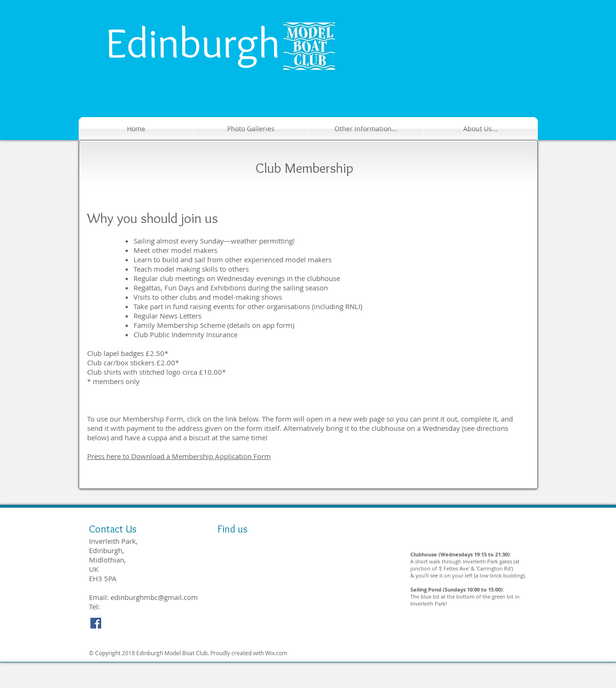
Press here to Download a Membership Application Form (179, 456)
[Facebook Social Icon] (96, 623)
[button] (366, 129)
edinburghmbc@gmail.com (154, 597)
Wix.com (276, 653)
